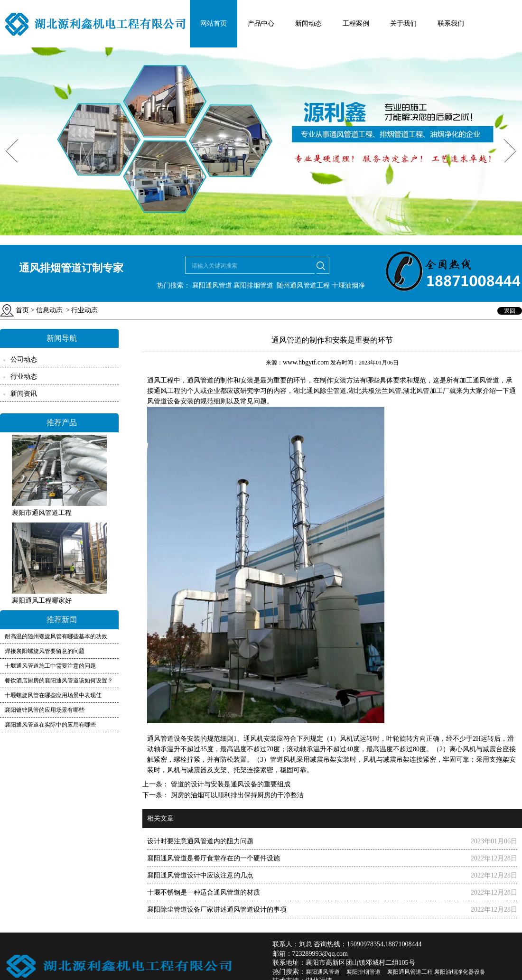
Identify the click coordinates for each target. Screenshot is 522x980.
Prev (6, 135)
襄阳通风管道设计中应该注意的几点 (200, 875)
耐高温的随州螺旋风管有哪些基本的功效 (56, 636)
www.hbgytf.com (306, 362)
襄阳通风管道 (212, 285)
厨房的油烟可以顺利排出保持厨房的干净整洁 (236, 795)
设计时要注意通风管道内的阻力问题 (200, 841)
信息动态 (49, 310)
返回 (510, 311)
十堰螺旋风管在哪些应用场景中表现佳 (53, 695)
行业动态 (24, 377)
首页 (22, 310)
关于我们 (403, 23)
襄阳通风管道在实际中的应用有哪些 (50, 725)
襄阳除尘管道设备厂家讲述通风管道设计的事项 (217, 910)
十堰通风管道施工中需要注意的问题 (50, 666)
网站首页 (214, 23)
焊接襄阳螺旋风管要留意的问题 (45, 651)
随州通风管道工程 (303, 285)
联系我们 (451, 23)
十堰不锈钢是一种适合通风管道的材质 (204, 892)
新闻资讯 (24, 394)
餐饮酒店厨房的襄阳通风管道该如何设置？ (59, 681)
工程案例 (356, 23)
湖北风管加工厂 (426, 391)
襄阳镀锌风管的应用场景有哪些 (45, 710)
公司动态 (24, 359)
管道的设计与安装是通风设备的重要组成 (230, 784)
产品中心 (261, 23)
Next (505, 135)
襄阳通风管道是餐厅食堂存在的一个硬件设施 (214, 858)
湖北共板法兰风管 (375, 391)
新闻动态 (308, 23)
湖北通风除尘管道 (320, 391)
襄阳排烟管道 (253, 285)
